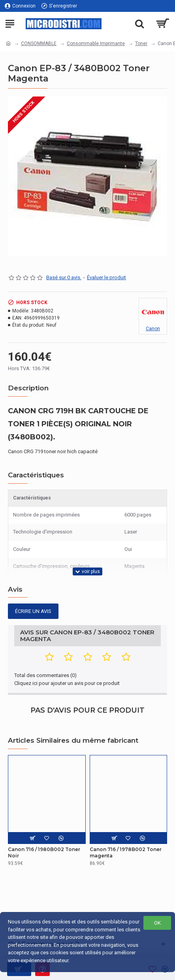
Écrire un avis (33, 611)
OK (157, 923)
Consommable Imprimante (96, 44)
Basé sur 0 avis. (64, 277)
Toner (141, 44)
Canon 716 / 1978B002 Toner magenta (126, 852)
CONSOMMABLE (39, 44)
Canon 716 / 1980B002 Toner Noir (44, 852)
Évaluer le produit (106, 277)
